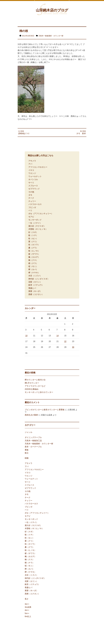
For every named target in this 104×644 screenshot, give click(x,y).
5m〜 (27, 613)
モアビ (31, 217)
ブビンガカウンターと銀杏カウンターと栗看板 (45, 410)
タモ (30, 195)
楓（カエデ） (34, 257)
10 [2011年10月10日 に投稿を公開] (26, 336)
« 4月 (27, 360)
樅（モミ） (33, 266)
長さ (27, 599)
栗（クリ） (33, 242)
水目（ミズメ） (35, 276)
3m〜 (27, 604)
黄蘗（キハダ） (35, 291)
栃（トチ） (33, 235)
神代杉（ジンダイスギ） (39, 279)
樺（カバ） (33, 269)
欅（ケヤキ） (34, 273)
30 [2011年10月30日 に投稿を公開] (73, 347)
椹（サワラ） (34, 254)
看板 (27, 450)
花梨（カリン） (35, 282)
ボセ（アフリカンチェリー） (41, 214)
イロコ (31, 170)
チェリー (32, 201)
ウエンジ (32, 173)
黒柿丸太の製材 (31, 415)
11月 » (34, 360)
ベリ (30, 210)
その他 (31, 192)
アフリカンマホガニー (38, 167)
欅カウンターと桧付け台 (35, 380)
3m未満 (28, 607)
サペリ (31, 183)
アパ (30, 164)
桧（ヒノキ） (34, 251)
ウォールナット (35, 176)
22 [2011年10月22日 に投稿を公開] (65, 341)
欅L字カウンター (32, 383)
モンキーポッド (35, 220)
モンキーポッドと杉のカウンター (39, 392)
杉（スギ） (33, 232)
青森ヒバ (32, 288)
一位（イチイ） (35, 223)
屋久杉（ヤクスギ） (37, 226)
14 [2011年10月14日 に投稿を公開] (58, 336)
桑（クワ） (33, 248)
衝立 (27, 453)
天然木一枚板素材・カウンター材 (51, 36)
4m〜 (27, 610)
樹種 (27, 458)
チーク (31, 198)
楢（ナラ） (33, 263)
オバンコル (33, 179)
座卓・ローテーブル (33, 447)
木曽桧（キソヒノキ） (38, 229)
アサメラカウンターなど (35, 386)
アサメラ (32, 161)
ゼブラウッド (34, 189)
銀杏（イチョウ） (36, 285)
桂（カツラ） (34, 245)
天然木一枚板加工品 (33, 441)
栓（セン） (33, 238)
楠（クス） (33, 260)
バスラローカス (35, 204)
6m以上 (28, 616)
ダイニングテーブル (33, 437)
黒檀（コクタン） (36, 294)
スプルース (33, 186)
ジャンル (29, 432)
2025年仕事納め (32, 389)
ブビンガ (32, 207)
